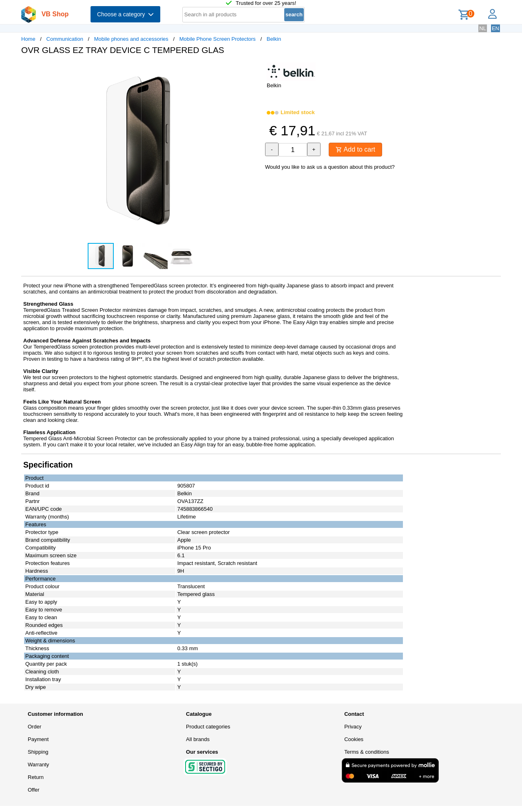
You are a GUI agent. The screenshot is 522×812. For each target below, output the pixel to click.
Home (28, 39)
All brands (198, 739)
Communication (65, 39)
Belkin (274, 39)
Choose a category (125, 14)
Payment (38, 739)
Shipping (38, 752)
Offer (34, 790)
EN (495, 28)
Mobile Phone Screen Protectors (218, 39)
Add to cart (355, 149)
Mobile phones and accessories (131, 39)
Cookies (354, 739)
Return (36, 777)
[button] (254, 70)
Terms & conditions (367, 752)
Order (34, 727)
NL (483, 28)
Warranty (38, 765)
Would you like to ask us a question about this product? (330, 167)
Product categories (208, 727)
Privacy (353, 727)
